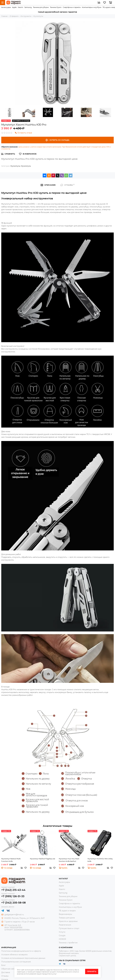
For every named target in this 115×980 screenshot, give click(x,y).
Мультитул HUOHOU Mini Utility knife (100, 860)
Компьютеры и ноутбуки (92, 7)
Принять (92, 971)
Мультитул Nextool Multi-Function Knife (11, 860)
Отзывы (5, 976)
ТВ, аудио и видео (67, 911)
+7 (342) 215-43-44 (13, 890)
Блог (3, 965)
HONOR (62, 939)
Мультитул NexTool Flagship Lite (43, 859)
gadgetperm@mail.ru (14, 915)
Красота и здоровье (68, 921)
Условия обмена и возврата (14, 955)
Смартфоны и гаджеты (72, 7)
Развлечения (65, 925)
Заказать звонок (8, 907)
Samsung (28, 7)
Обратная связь (9, 969)
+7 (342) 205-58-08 (13, 903)
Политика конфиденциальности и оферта (21, 951)
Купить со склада (58, 140)
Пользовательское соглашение (16, 962)
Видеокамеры (65, 914)
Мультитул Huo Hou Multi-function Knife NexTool (69, 860)
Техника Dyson (56, 7)
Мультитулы (15, 166)
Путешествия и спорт (69, 928)
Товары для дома (67, 918)
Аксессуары (6, 7)
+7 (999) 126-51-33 (13, 896)
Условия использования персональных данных (23, 958)
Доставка (6, 972)
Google (62, 936)
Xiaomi (20, 7)
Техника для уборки (41, 7)
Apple (14, 7)
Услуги (62, 932)
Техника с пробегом (68, 943)
